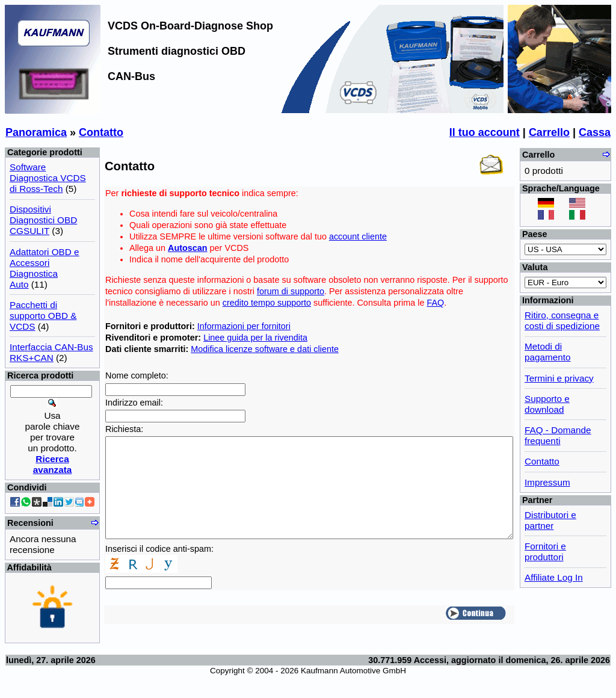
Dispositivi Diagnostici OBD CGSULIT (43, 220)
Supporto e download (547, 404)
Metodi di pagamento (548, 352)
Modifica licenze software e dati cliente (265, 349)
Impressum (547, 482)
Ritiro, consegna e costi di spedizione (562, 320)
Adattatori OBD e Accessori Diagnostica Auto (45, 268)
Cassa (595, 132)
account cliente (358, 236)
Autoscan (188, 248)
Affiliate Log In (554, 577)
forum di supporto (291, 291)
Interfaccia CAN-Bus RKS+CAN (51, 352)
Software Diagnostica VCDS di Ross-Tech (48, 178)
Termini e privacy (559, 378)
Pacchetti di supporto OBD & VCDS (43, 316)
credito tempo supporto (267, 303)
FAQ (435, 303)
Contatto (101, 132)
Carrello (549, 132)
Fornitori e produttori (545, 551)
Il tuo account (485, 132)
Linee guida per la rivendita (255, 338)
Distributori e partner (550, 520)
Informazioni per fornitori (244, 326)
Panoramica (36, 132)
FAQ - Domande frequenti (558, 435)
